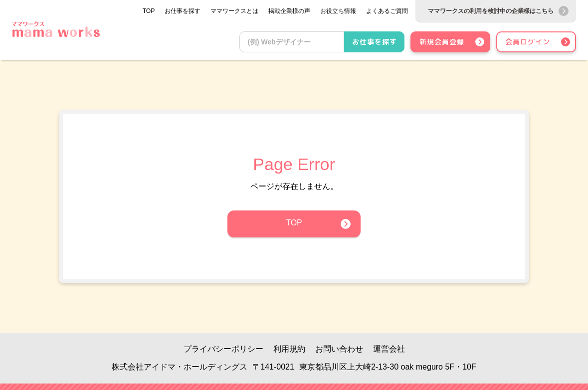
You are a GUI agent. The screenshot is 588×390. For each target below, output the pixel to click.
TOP (294, 223)
